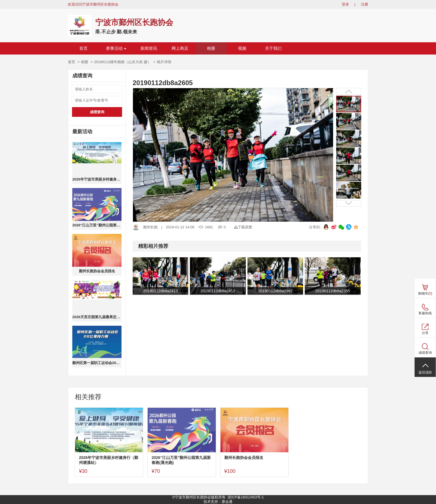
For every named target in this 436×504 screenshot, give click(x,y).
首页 (83, 48)
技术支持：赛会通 (218, 502)
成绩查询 (97, 112)
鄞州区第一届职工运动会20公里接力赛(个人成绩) (97, 363)
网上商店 (180, 48)
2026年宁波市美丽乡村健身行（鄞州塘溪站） (97, 179)
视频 (242, 48)
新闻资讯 (149, 48)
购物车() (425, 293)
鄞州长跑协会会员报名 (97, 271)
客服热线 (425, 313)
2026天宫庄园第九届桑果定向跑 (97, 317)
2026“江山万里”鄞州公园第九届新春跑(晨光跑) (97, 225)
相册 (211, 48)
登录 (345, 4)
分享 (425, 333)
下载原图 (243, 227)
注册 (365, 4)
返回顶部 (425, 372)
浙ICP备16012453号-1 (246, 497)
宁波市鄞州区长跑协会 (134, 22)
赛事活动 (116, 48)
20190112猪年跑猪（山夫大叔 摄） (122, 62)
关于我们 (273, 48)
